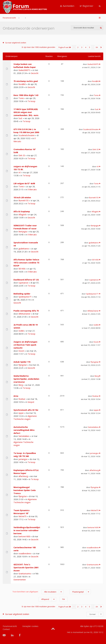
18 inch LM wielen (22, 197)
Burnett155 (24, 200)
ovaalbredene (25, 553)
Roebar (22, 399)
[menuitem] (67, 6)
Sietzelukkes (24, 436)
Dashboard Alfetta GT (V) (26, 280)
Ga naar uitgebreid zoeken (16, 43)
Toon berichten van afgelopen (38, 592)
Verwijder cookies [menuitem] (30, 626)
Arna (16, 396)
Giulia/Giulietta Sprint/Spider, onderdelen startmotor (26, 379)
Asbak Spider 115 (22, 362)
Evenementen (20, 580)
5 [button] (90, 47)
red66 (21, 331)
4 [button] (86, 47)
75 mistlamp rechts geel (26, 81)
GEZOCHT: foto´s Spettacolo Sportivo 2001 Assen (26, 568)
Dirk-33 (22, 155)
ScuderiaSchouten (27, 135)
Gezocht (35, 73)
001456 (22, 269)
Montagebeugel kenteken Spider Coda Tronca (25, 490)
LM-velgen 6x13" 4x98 (24, 183)
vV (20, 172)
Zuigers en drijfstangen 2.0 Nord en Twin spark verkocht (25, 345)
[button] (101, 47)
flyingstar (23, 365)
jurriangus (23, 459)
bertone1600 (24, 536)
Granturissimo (25, 574)
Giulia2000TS (24, 70)
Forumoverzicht (9, 18)
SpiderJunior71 (25, 297)
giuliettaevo (24, 249)
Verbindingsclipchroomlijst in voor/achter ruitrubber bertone (27, 530)
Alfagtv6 (22, 215)
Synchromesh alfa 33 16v (26, 410)
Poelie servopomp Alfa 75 (26, 311)
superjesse (23, 283)
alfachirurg (23, 476)
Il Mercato (32, 189)
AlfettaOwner (24, 314)
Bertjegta (23, 232)
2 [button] (78, 47)
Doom (21, 351)
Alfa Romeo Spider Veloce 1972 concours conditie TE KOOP (26, 263)
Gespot (31, 402)
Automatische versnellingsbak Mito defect (24, 430)
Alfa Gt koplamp (22, 211)
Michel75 (22, 516)
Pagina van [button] (65, 47)
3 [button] (82, 47)
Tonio (21, 98)
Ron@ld (22, 84)
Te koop (31, 101)
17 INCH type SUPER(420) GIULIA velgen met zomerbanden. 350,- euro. (26, 112)
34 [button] (97, 47)
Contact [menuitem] (6, 629)
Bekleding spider (22, 294)
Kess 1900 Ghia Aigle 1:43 (26, 95)
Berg (21, 385)
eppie (21, 413)
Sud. (20, 118)
